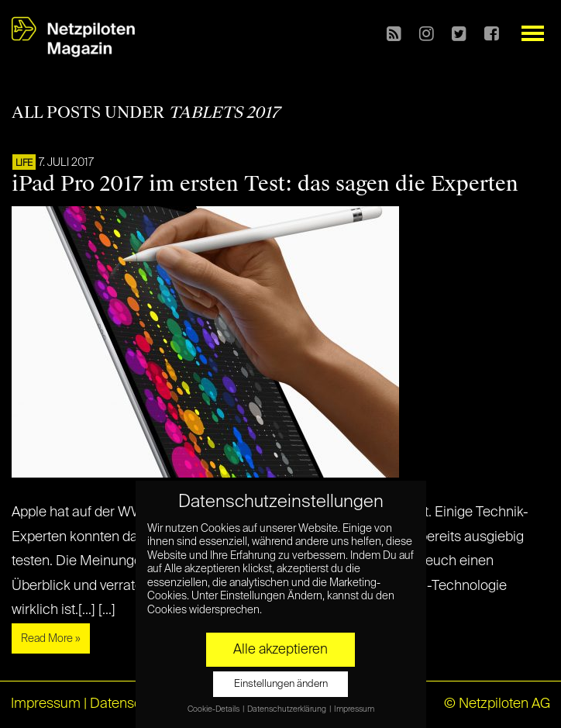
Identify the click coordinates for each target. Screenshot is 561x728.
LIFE (24, 164)
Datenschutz (129, 704)
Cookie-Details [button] (214, 709)
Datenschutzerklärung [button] (287, 709)
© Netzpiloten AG (497, 704)
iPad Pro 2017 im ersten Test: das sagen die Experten (265, 184)
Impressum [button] (354, 709)
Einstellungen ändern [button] (281, 684)
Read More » (51, 639)
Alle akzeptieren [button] (280, 650)
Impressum (46, 704)
